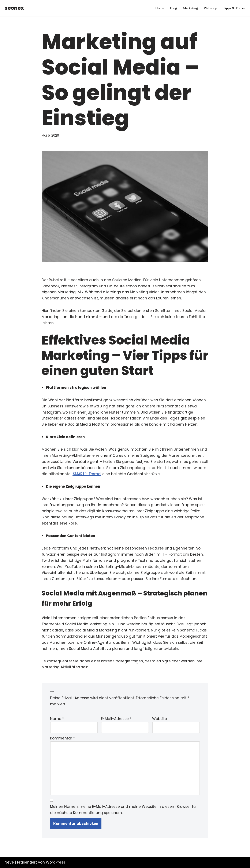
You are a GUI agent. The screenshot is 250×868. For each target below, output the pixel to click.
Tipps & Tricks (234, 8)
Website (160, 719)
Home (160, 8)
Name (57, 719)
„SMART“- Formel (86, 474)
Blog (173, 8)
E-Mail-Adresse (116, 719)
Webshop (210, 8)
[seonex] (14, 8)
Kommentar (62, 738)
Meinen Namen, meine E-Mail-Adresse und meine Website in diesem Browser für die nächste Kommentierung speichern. (124, 810)
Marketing (190, 8)
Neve (9, 862)
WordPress (55, 862)
